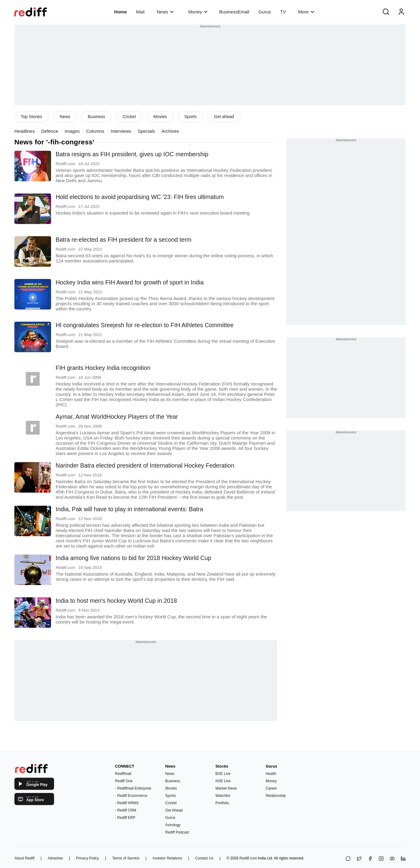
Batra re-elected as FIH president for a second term (123, 240)
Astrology (173, 825)
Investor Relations (167, 858)
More (306, 12)
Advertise (55, 858)
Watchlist (223, 796)
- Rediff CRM (125, 810)
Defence (50, 131)
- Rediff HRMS (127, 803)
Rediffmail (123, 774)
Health (271, 774)
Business (96, 117)
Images (72, 131)
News (165, 12)
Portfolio (222, 803)
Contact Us (204, 858)
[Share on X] (359, 859)
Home (120, 12)
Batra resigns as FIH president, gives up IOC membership (132, 154)
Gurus (265, 12)
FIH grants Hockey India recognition (103, 368)
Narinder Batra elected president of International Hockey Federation (145, 465)
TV (283, 12)
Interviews (121, 131)
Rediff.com (248, 858)
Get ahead (224, 117)
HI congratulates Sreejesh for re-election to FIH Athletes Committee (145, 325)
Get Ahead (174, 810)
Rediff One (124, 781)
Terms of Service (126, 858)
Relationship (276, 796)
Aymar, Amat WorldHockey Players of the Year (117, 417)
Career (271, 788)
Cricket (129, 117)
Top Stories (31, 117)
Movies (160, 117)
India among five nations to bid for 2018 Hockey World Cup (133, 558)
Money (198, 12)
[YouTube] (392, 859)
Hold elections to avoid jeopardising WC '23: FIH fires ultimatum (140, 197)
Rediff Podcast (177, 832)
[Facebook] (370, 859)
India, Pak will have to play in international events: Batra (129, 509)
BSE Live (223, 774)
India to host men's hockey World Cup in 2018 (116, 601)
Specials (147, 131)
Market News (226, 788)
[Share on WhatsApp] (348, 859)
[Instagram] (381, 859)
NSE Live (223, 781)
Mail (140, 12)
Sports (190, 117)
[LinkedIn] (403, 859)
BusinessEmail (234, 12)
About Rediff (24, 858)
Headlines (25, 131)
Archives (170, 131)
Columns (95, 131)
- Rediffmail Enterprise (133, 788)
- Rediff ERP (125, 818)
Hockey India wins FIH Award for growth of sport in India (130, 282)
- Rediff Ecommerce (131, 796)
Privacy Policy (88, 858)
